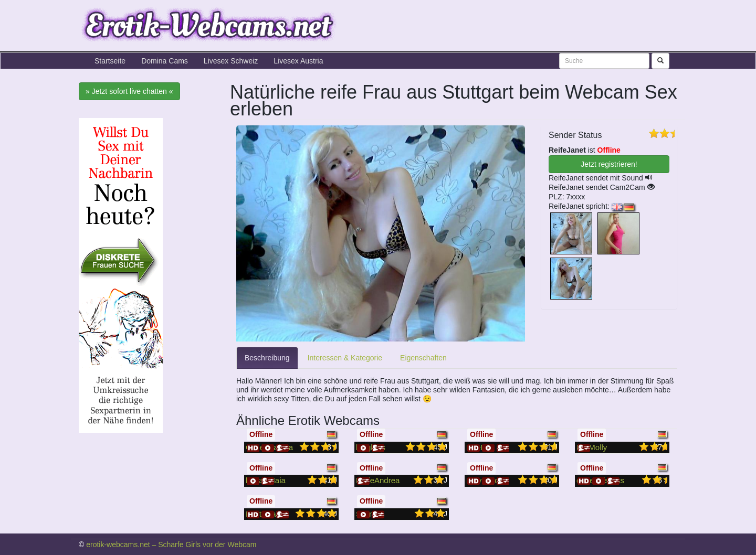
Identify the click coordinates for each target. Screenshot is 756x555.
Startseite (110, 61)
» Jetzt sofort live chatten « (129, 91)
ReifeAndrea (378, 480)
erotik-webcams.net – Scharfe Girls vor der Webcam (171, 545)
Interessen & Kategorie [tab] (345, 358)
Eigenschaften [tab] (423, 358)
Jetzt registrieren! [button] (609, 164)
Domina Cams (165, 61)
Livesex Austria (298, 61)
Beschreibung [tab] (267, 358)
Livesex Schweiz (231, 61)
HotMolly (592, 447)
